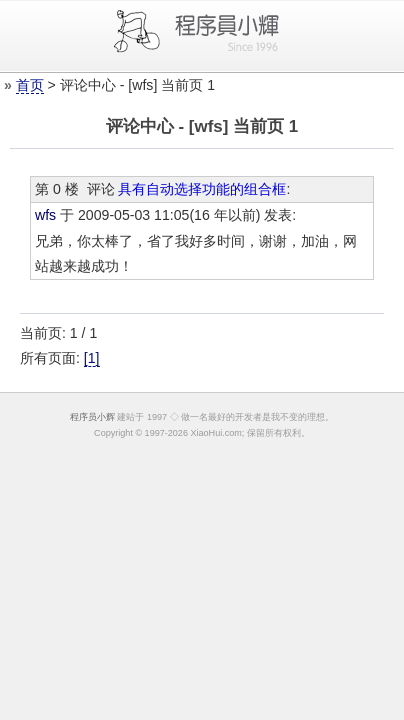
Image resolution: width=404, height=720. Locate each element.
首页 (30, 85)
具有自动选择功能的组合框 (202, 189)
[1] (92, 358)
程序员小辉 (92, 417)
